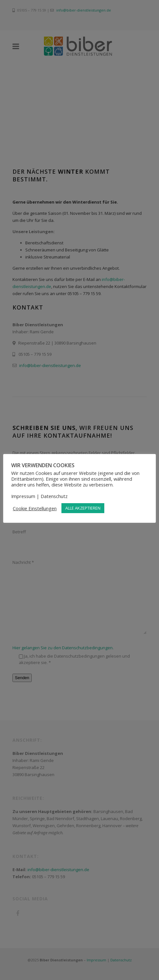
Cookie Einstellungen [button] (35, 508)
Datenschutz (54, 496)
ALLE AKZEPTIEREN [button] (83, 508)
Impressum (23, 496)
